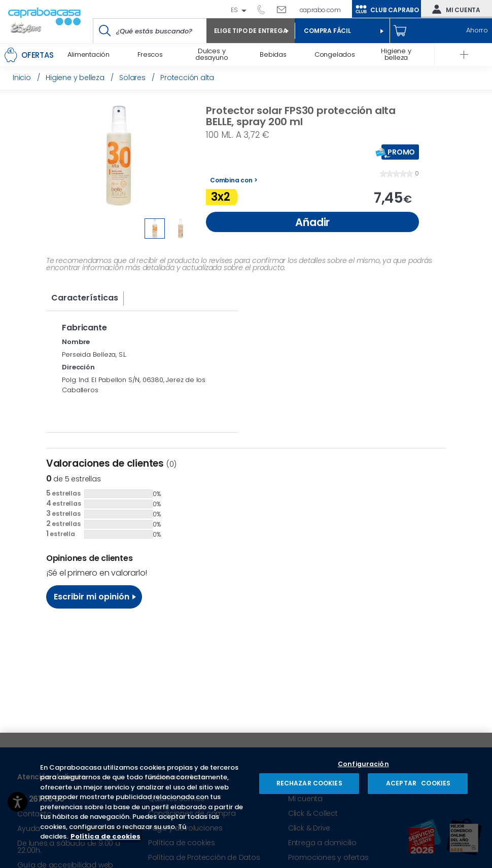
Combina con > (234, 180)
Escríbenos (285, 9)
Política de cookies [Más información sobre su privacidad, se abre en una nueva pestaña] (106, 836)
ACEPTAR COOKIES (417, 783)
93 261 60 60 (265, 9)
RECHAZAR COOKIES (309, 783)
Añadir (312, 222)
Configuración (363, 764)
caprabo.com (320, 10)
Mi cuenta (454, 9)
